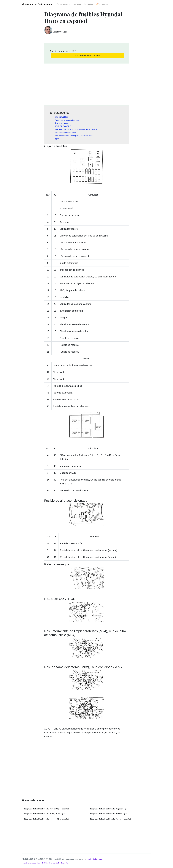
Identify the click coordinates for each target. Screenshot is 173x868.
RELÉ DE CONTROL (63, 126)
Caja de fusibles (61, 117)
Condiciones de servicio (31, 863)
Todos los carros (64, 4)
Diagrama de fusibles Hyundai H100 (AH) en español (46, 814)
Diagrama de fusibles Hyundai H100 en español (110, 814)
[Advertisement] (87, 84)
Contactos (89, 4)
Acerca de (77, 4)
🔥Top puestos (102, 4)
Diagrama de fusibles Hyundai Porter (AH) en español (46, 809)
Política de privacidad (51, 863)
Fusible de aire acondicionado (67, 120)
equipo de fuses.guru (95, 859)
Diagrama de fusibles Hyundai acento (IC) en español (46, 819)
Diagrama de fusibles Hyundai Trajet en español (110, 809)
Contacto (64, 863)
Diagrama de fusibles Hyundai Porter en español (110, 819)
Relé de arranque (62, 123)
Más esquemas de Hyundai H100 (87, 55)
